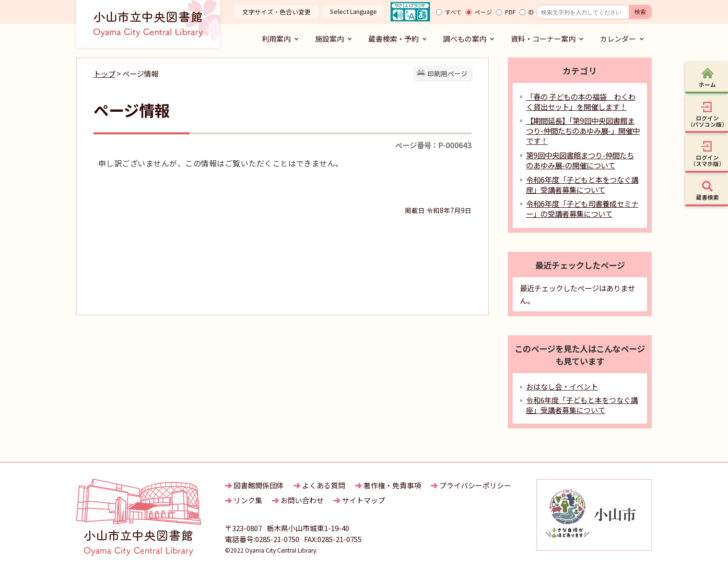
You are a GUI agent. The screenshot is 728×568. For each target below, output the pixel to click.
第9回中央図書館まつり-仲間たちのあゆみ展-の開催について (580, 160)
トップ (104, 73)
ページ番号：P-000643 (433, 145)
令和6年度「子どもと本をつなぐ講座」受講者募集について (582, 184)
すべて (453, 12)
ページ (483, 12)
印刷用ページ (447, 73)
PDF (510, 12)
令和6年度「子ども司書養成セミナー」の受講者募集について (582, 208)
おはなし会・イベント (562, 386)
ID (531, 12)
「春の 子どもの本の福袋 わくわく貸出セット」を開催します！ (581, 101)
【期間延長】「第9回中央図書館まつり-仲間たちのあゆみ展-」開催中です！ (583, 130)
